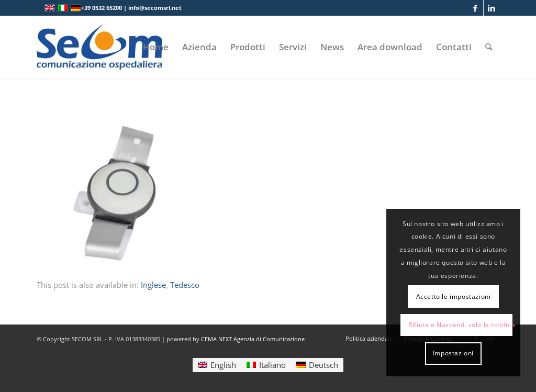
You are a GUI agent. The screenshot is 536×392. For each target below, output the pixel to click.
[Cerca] (489, 47)
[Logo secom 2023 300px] (99, 47)
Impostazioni (453, 353)
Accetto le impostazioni (454, 296)
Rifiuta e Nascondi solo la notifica (460, 325)
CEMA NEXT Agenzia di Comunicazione (253, 339)
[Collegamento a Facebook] (476, 8)
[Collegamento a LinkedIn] (492, 8)
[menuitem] (156, 47)
